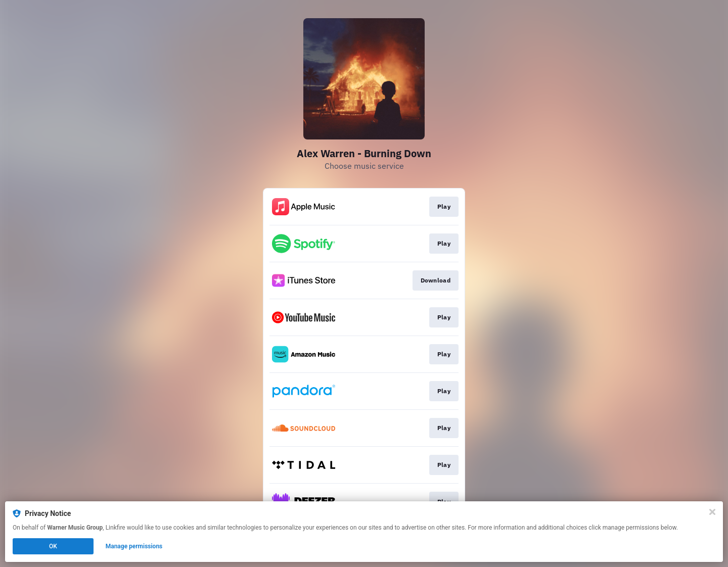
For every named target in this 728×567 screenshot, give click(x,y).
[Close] (712, 512)
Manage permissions (134, 546)
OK (53, 546)
